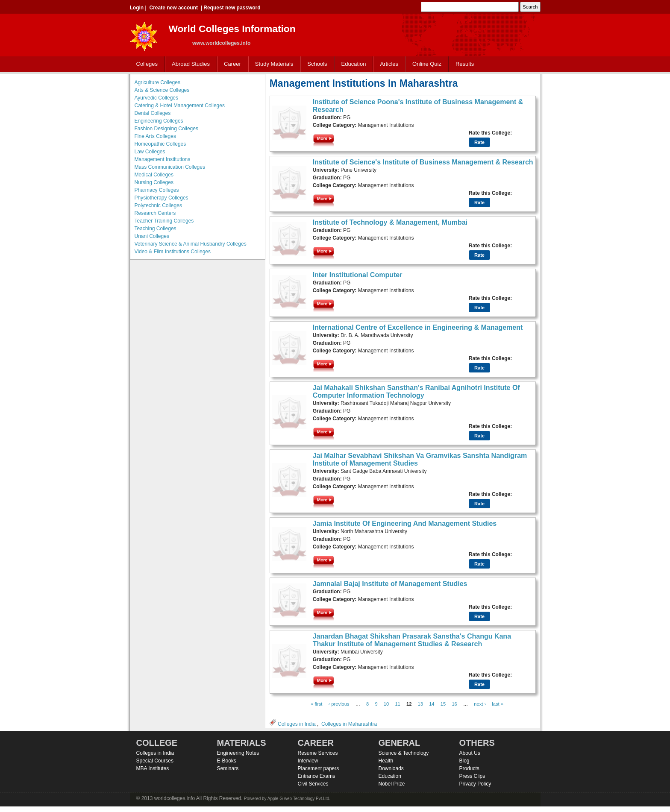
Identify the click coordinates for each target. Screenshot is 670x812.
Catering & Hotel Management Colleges (180, 106)
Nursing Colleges (154, 182)
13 (420, 704)
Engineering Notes (238, 753)
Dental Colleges (153, 113)
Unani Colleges (152, 236)
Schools (315, 64)
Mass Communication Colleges (170, 167)
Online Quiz (427, 64)
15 (443, 704)
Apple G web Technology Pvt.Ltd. (299, 799)
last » (498, 704)
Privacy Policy (475, 784)
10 (386, 704)
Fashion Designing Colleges (166, 129)
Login (137, 8)
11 (397, 704)
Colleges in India (297, 724)
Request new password (232, 8)
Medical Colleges (154, 175)
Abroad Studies (189, 64)
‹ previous (339, 704)
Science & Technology (404, 753)
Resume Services (318, 753)
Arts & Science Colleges (162, 90)
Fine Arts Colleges (155, 136)
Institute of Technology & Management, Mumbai (390, 222)
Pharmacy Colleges (157, 190)
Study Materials (272, 64)
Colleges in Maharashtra (349, 724)
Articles (389, 64)
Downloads (391, 768)
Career (231, 64)
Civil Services (313, 784)
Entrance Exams (317, 776)
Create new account (174, 8)
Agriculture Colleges (157, 82)
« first (316, 704)
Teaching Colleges (156, 229)
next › (480, 704)
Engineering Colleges (159, 121)
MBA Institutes (153, 768)
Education (352, 64)
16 (454, 704)
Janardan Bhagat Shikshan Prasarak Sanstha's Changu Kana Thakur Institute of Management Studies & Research (412, 640)
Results (465, 64)
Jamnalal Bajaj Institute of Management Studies (390, 584)
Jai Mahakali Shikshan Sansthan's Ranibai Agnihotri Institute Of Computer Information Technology (416, 391)
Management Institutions (163, 159)
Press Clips (472, 776)
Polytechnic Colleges (158, 205)
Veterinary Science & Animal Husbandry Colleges (191, 244)
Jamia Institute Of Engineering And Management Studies (405, 523)
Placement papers (319, 768)
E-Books (227, 761)
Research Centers (155, 213)
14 (432, 704)
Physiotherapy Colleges (162, 198)
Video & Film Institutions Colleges (173, 252)
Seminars (228, 768)
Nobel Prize (392, 784)
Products (469, 768)
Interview (308, 761)
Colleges (145, 64)
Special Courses (155, 761)
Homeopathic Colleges (160, 144)
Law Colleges (150, 152)
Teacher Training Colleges (164, 221)
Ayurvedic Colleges (157, 98)
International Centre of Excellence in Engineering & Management (418, 327)
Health (386, 761)
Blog (464, 761)
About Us (470, 753)
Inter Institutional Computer (358, 275)
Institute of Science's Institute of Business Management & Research (423, 162)
